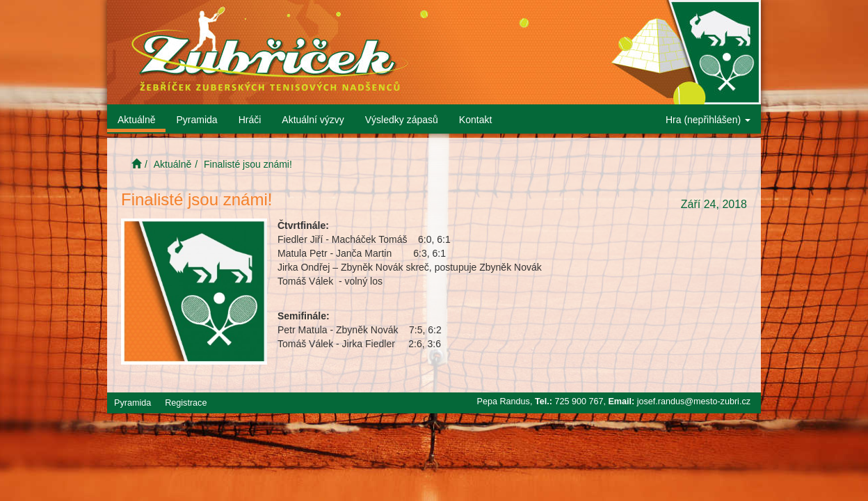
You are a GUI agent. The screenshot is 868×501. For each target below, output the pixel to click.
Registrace (186, 403)
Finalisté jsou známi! (248, 164)
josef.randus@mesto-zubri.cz (694, 401)
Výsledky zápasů (402, 120)
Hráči (250, 120)
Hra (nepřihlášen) (708, 120)
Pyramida (196, 120)
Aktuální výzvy (313, 120)
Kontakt (475, 120)
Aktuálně (136, 120)
